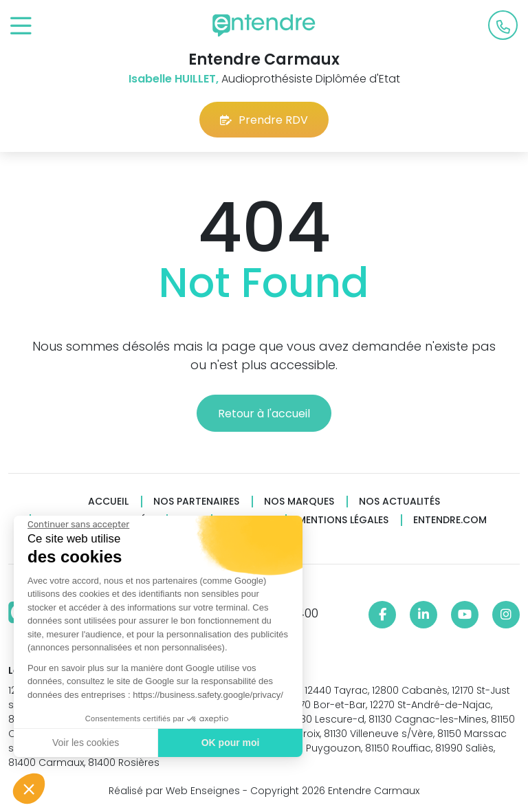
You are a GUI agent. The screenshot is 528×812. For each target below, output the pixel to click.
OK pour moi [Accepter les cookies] (229, 743)
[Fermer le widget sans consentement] (77, 525)
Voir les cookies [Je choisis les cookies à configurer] (84, 743)
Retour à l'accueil (264, 414)
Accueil (108, 502)
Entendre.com (450, 520)
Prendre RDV (264, 120)
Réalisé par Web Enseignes (174, 791)
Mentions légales (343, 520)
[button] (29, 789)
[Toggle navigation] (21, 26)
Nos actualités (399, 502)
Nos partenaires (196, 502)
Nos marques (299, 502)
